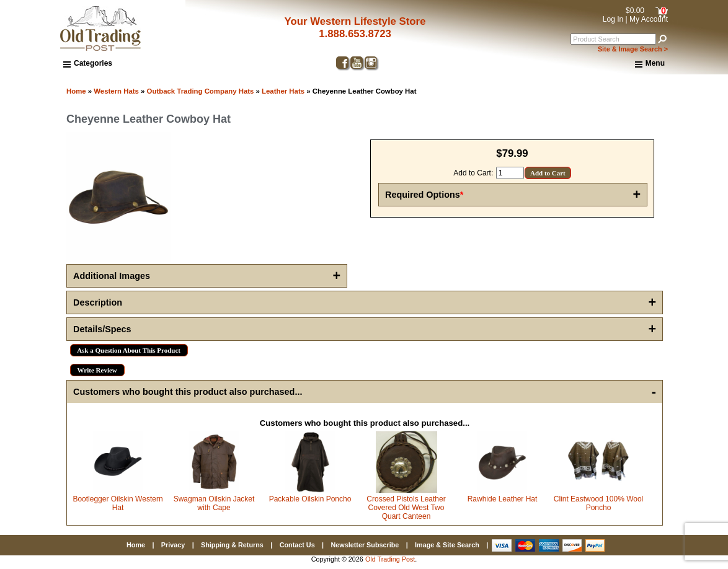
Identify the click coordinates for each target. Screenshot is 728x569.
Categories (88, 63)
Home (76, 91)
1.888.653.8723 (355, 34)
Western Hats (116, 91)
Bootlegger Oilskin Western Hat (118, 503)
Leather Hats (283, 91)
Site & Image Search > (633, 49)
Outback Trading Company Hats (201, 91)
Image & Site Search (447, 545)
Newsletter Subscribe (365, 545)
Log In (613, 19)
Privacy (173, 545)
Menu (650, 64)
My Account (649, 19)
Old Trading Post (390, 559)
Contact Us (297, 545)
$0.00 (635, 11)
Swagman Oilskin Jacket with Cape (214, 503)
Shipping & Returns (232, 545)
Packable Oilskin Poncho (310, 499)
